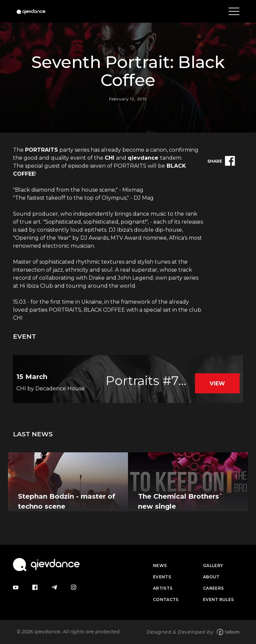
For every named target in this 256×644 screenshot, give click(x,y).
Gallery (213, 565)
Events (162, 577)
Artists (163, 588)
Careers (213, 588)
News (160, 565)
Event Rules (218, 599)
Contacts (166, 599)
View (217, 383)
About (211, 577)
